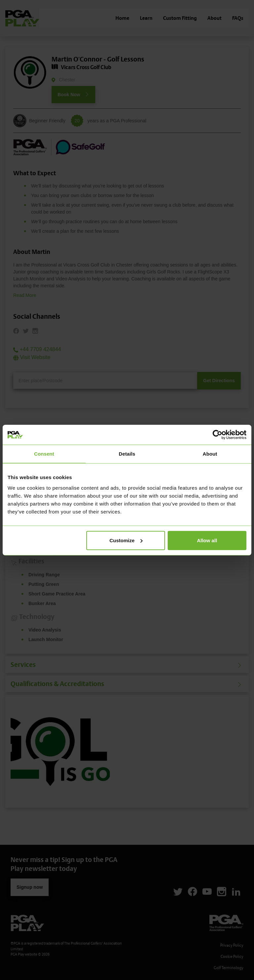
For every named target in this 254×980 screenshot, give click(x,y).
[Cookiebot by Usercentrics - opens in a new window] (217, 435)
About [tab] (210, 454)
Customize (126, 540)
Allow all (207, 540)
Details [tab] (127, 454)
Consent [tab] (44, 454)
